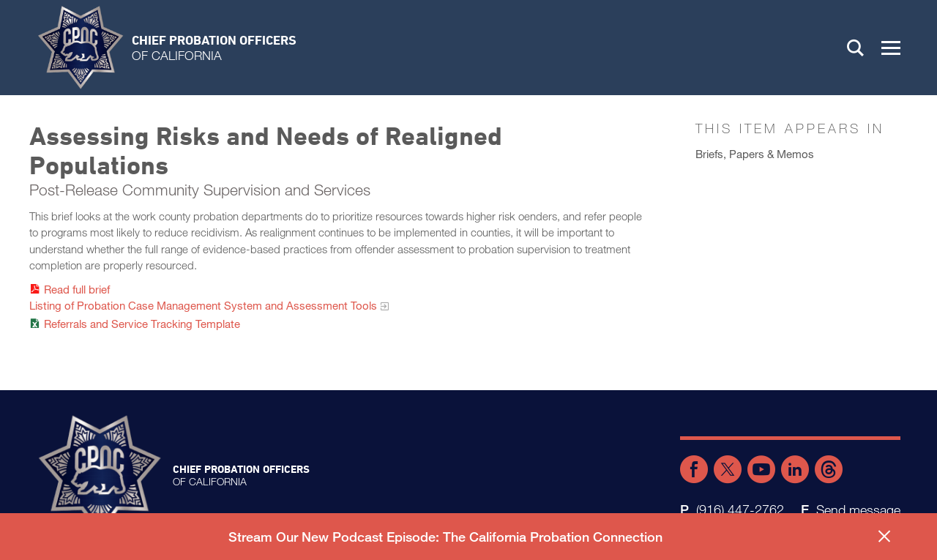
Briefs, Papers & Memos (755, 154)
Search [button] (856, 48)
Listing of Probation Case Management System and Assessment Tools (203, 305)
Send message (858, 509)
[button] (891, 48)
